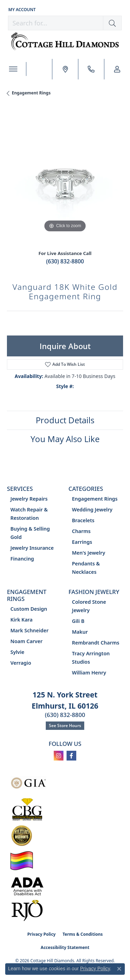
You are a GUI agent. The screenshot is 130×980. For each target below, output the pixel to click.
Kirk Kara (21, 620)
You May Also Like (65, 439)
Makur (80, 632)
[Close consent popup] (119, 969)
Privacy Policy (42, 934)
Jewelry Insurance (32, 548)
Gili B (78, 621)
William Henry (89, 673)
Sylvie (17, 652)
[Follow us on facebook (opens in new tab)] (71, 756)
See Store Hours (65, 726)
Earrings (82, 542)
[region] (65, 176)
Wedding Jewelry (92, 510)
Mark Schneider (29, 630)
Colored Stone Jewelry (89, 606)
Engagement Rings (31, 93)
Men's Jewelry (89, 553)
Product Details (65, 420)
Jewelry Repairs (29, 499)
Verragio (21, 663)
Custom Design (29, 609)
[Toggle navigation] (13, 69)
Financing (22, 559)
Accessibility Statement (65, 947)
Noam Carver (27, 641)
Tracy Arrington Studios (91, 658)
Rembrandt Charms (96, 643)
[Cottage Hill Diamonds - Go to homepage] (65, 42)
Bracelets (83, 520)
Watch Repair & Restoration (29, 514)
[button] (21, 10)
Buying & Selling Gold (30, 533)
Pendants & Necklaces (86, 568)
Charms (81, 531)
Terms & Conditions (83, 934)
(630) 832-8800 (65, 261)
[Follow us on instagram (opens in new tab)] (59, 756)
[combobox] (56, 23)
